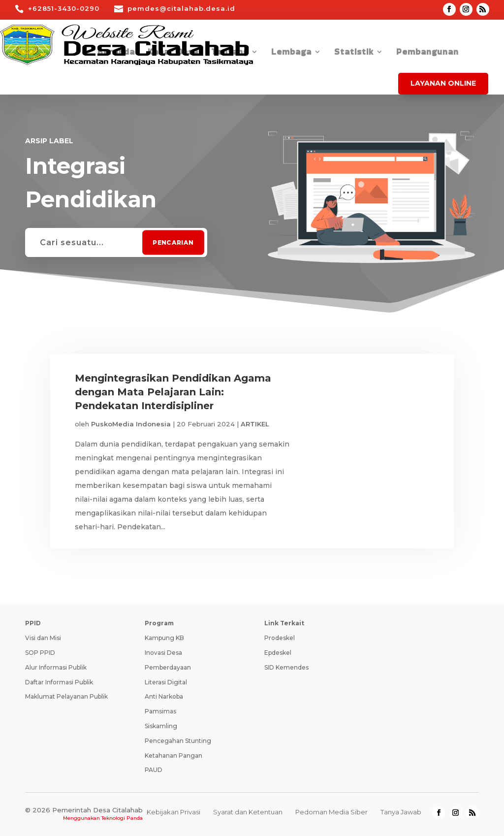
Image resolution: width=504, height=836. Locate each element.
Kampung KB (164, 638)
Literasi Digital (166, 682)
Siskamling (161, 726)
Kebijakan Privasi (173, 812)
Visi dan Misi (43, 638)
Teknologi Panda (122, 818)
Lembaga (291, 53)
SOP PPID (40, 653)
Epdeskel (278, 653)
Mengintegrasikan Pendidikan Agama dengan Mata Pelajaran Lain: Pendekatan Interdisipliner (173, 392)
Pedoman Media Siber (331, 812)
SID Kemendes (286, 667)
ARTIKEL (255, 424)
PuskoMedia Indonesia (131, 424)
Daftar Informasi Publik (59, 682)
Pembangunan (427, 53)
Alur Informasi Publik (56, 667)
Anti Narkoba (164, 696)
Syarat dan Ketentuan (248, 812)
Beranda (116, 53)
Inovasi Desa (163, 653)
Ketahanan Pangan (173, 756)
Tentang (230, 53)
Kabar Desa (173, 53)
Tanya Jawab (401, 812)
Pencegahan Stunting (178, 741)
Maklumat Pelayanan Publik (66, 696)
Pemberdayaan (168, 667)
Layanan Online (443, 83)
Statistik (354, 53)
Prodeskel (280, 638)
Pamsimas (160, 711)
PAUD (154, 770)
